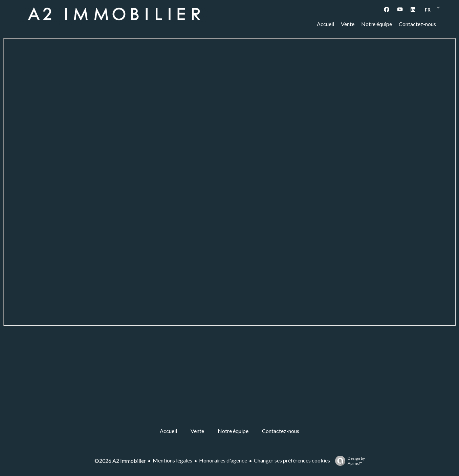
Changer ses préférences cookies (292, 460)
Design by (348, 461)
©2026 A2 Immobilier (120, 461)
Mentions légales (172, 460)
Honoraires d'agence (223, 460)
